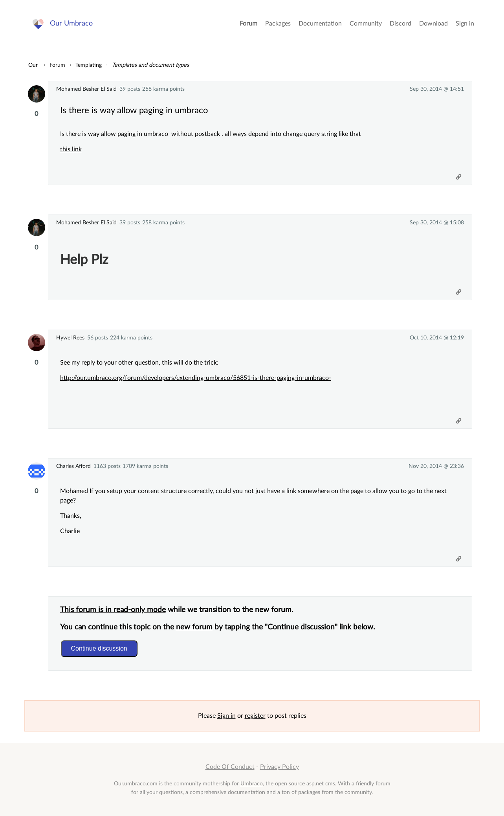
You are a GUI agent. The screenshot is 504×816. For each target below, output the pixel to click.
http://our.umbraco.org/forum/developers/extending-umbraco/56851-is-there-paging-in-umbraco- (196, 378)
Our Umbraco (71, 23)
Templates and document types (150, 65)
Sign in (465, 24)
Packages (278, 24)
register (255, 716)
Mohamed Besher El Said (86, 89)
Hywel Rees (70, 338)
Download (433, 24)
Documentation (320, 24)
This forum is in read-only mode (113, 610)
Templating (89, 65)
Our (33, 65)
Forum (248, 24)
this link (71, 149)
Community (366, 24)
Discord (400, 24)
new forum (194, 627)
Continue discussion (99, 648)
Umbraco (252, 784)
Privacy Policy (279, 767)
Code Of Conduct (230, 767)
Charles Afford (73, 466)
